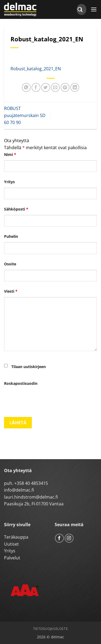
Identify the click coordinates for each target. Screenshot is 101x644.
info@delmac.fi (19, 490)
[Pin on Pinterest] (65, 87)
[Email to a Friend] (55, 87)
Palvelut (12, 558)
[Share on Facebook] (36, 87)
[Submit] (80, 9)
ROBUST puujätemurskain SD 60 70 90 (25, 115)
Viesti (11, 291)
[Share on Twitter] (46, 87)
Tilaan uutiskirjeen (29, 367)
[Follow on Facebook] (59, 538)
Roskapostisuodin (21, 383)
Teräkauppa (16, 537)
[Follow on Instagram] (69, 538)
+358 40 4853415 (31, 483)
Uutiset (11, 544)
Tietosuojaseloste (50, 629)
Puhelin (11, 236)
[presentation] (45, 400)
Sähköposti (16, 209)
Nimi (10, 154)
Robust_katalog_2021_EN (36, 69)
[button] (94, 9)
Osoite (10, 264)
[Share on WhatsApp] (26, 87)
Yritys (9, 182)
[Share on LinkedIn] (75, 87)
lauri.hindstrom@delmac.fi (31, 497)
